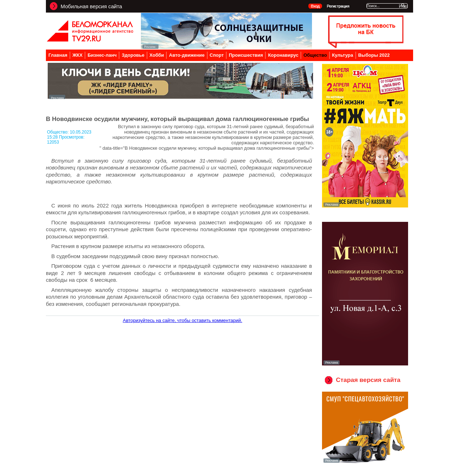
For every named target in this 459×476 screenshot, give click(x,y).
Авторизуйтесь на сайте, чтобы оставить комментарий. (183, 320)
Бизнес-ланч (102, 55)
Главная (58, 55)
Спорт (217, 55)
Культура (343, 55)
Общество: (58, 132)
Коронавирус (283, 55)
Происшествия (246, 55)
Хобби (157, 55)
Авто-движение (187, 55)
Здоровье (133, 55)
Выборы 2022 (374, 55)
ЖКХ (77, 55)
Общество (315, 55)
